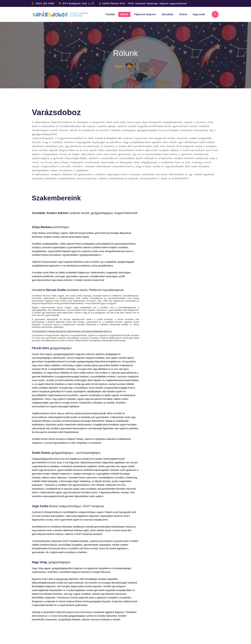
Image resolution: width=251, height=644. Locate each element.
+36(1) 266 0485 (45, 4)
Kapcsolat (199, 14)
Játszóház (168, 14)
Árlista (183, 14)
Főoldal (110, 14)
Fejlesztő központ (145, 14)
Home (119, 66)
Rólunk (124, 14)
